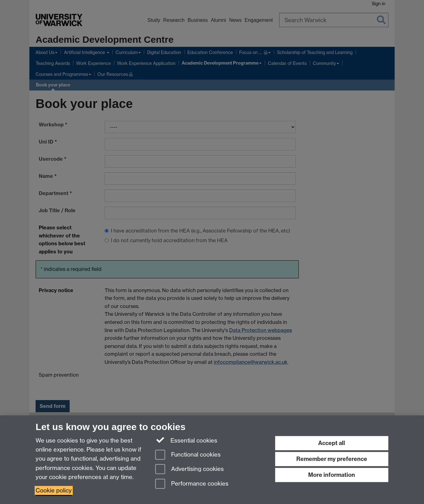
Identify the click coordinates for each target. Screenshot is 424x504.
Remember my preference (332, 459)
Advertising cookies (190, 470)
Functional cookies (188, 455)
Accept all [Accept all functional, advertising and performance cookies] (332, 443)
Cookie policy (54, 490)
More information (332, 475)
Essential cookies (186, 440)
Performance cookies (192, 484)
